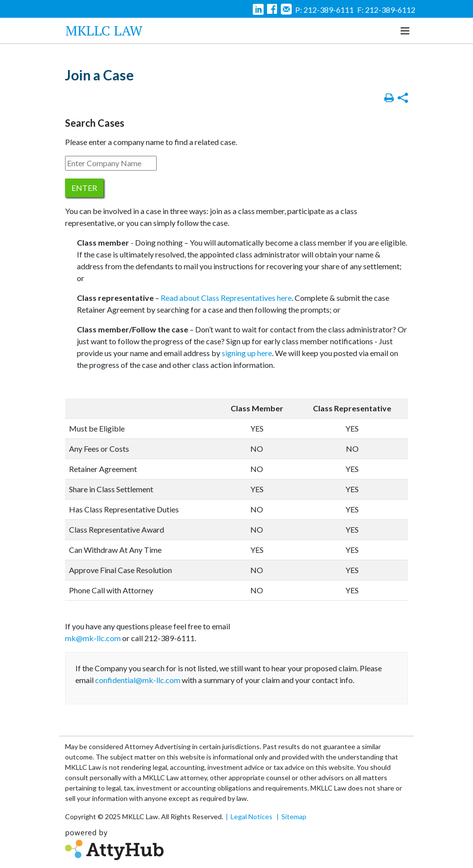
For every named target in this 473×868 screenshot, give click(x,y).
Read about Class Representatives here (226, 298)
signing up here (247, 353)
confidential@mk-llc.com (138, 680)
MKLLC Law (104, 30)
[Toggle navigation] (405, 31)
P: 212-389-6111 (324, 10)
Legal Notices (252, 816)
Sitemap (294, 816)
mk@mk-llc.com (93, 638)
